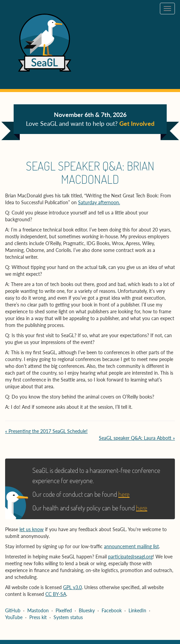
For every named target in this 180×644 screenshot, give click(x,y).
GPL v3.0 (72, 587)
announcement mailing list (131, 546)
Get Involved (137, 123)
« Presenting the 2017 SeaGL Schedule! (46, 431)
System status (68, 617)
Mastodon (38, 610)
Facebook (112, 610)
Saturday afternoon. (99, 202)
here (124, 494)
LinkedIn (137, 610)
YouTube (14, 617)
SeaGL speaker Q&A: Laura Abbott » (137, 438)
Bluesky (87, 610)
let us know (32, 529)
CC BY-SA (56, 594)
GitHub (13, 610)
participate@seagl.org (130, 557)
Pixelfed (64, 610)
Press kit (38, 617)
